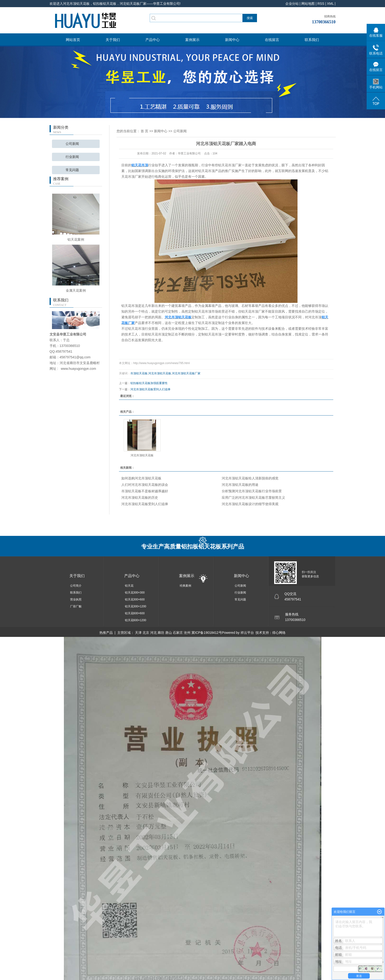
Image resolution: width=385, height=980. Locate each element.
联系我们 (312, 40)
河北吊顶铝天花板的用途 (240, 485)
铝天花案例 (76, 239)
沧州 (187, 633)
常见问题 (72, 170)
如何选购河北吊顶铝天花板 (141, 478)
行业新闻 (72, 157)
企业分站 (292, 4)
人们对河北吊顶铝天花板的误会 (145, 485)
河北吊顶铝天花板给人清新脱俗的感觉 (250, 478)
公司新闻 (72, 144)
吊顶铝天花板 (139, 373)
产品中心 (153, 40)
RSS (321, 4)
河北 (154, 633)
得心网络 (279, 633)
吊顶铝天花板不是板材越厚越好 (145, 491)
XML (330, 4)
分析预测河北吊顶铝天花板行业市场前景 (252, 491)
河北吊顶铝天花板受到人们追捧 (150, 389)
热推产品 (106, 633)
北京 (146, 633)
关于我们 (113, 40)
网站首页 (73, 40)
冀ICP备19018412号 (207, 633)
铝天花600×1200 (136, 620)
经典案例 (185, 586)
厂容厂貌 (76, 606)
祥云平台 (247, 633)
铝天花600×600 (135, 613)
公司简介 (76, 586)
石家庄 (178, 633)
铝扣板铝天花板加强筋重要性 (149, 383)
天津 (138, 633)
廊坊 (161, 633)
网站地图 (308, 4)
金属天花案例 (76, 290)
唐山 (169, 633)
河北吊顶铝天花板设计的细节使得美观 (250, 504)
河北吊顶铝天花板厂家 (186, 373)
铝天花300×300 (135, 593)
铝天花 (129, 586)
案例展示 (192, 40)
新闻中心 (232, 40)
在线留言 (272, 40)
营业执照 (76, 599)
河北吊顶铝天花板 (160, 373)
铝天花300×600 (135, 599)
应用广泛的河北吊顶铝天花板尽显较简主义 (253, 498)
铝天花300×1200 (136, 606)
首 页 (144, 131)
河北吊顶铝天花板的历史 (140, 498)
